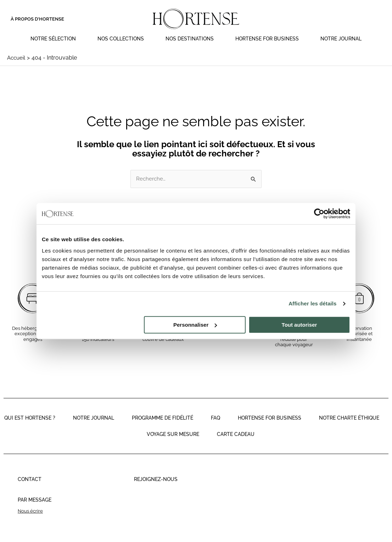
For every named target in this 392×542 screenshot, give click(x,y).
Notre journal (341, 39)
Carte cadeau (236, 443)
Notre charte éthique (349, 426)
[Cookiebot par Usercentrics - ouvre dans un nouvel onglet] (319, 214)
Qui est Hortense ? (30, 426)
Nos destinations (190, 39)
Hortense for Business (267, 39)
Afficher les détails (312, 303)
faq (215, 426)
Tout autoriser (299, 325)
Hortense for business (270, 426)
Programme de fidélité (163, 426)
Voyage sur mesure (173, 443)
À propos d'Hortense (37, 19)
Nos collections (121, 39)
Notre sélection (53, 39)
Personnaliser (195, 325)
